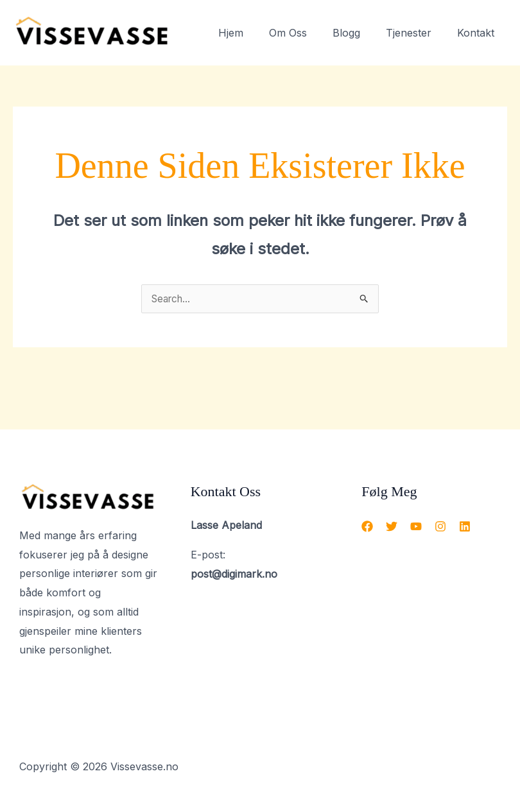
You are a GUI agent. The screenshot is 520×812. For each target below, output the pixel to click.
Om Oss (306, 33)
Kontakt (478, 33)
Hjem (254, 33)
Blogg (359, 33)
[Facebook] (367, 527)
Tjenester (416, 33)
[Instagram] (440, 527)
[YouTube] (416, 527)
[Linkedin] (465, 527)
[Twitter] (392, 527)
